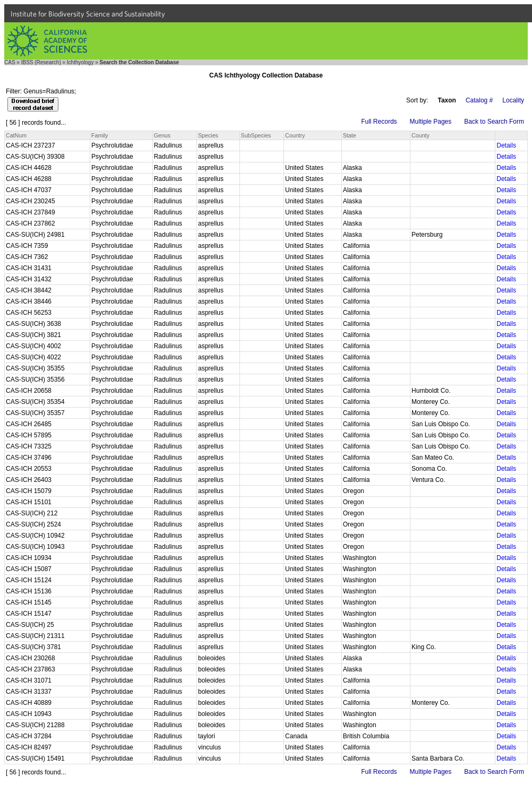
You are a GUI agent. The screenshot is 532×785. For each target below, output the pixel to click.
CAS (10, 62)
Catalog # (479, 100)
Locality (513, 100)
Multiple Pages (431, 122)
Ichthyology (80, 62)
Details (506, 145)
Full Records (379, 122)
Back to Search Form (494, 122)
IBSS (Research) (41, 62)
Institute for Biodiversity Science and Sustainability (88, 14)
